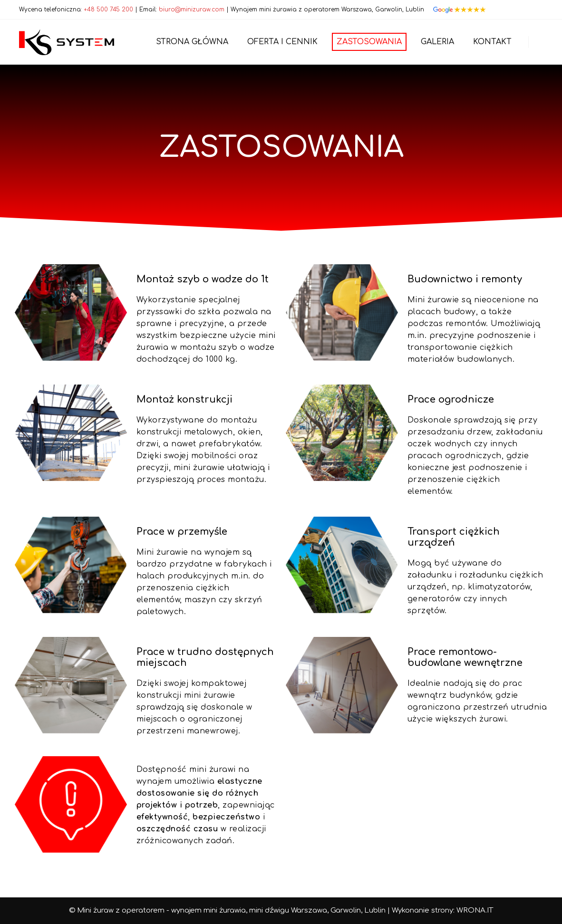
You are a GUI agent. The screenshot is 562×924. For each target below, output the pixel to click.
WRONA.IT (475, 910)
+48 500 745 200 (108, 10)
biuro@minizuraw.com (192, 10)
